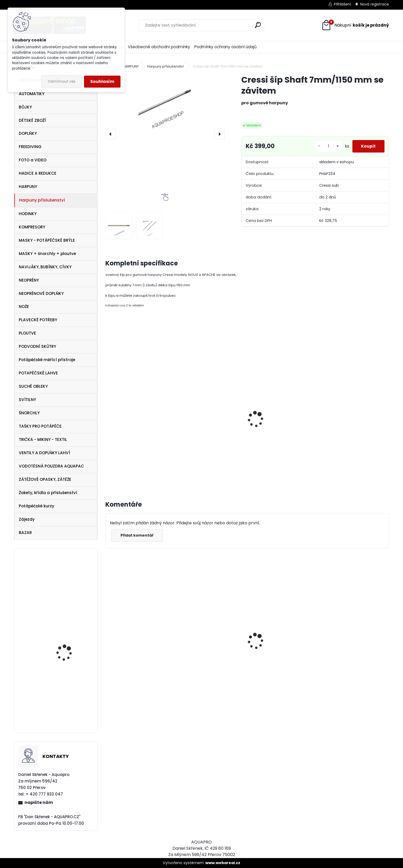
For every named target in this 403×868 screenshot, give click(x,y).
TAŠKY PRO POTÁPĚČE (40, 426)
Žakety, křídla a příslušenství (48, 493)
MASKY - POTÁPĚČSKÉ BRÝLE (47, 240)
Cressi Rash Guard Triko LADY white (211, 671)
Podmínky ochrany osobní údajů (225, 47)
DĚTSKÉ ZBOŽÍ (32, 120)
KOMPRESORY (32, 227)
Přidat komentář (138, 535)
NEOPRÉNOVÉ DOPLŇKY (41, 293)
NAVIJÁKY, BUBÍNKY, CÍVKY (45, 267)
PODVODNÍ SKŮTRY (37, 346)
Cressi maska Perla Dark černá (134, 652)
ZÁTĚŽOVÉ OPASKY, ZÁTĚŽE (45, 479)
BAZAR (25, 533)
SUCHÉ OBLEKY (33, 386)
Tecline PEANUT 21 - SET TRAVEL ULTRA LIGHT (70, 585)
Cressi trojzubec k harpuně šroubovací (208, 440)
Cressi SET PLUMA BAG (275, 678)
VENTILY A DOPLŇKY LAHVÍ (44, 453)
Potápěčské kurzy (37, 506)
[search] (258, 25)
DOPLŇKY (28, 133)
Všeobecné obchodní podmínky (159, 47)
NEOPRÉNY (29, 280)
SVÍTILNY (27, 400)
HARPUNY (28, 187)
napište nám (39, 802)
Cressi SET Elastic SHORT (71, 644)
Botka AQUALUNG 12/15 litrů (69, 703)
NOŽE (24, 306)
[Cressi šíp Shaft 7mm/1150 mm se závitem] (165, 103)
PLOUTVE (27, 333)
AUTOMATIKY (32, 94)
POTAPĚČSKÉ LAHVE (38, 373)
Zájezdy (27, 519)
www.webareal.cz (223, 863)
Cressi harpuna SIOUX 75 (350, 629)
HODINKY (28, 214)
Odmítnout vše (62, 81)
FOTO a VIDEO (33, 160)
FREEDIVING (30, 147)
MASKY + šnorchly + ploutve (47, 254)
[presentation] (111, 134)
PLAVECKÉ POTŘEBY (38, 320)
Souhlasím (102, 81)
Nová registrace (375, 4)
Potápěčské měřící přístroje (47, 360)
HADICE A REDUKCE (38, 173)
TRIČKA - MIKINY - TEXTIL (43, 439)
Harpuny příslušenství (42, 200)
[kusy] (325, 146)
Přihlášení (342, 4)
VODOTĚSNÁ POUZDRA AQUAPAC (51, 466)
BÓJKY (25, 107)
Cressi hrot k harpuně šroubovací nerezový (131, 422)
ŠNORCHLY (29, 413)
